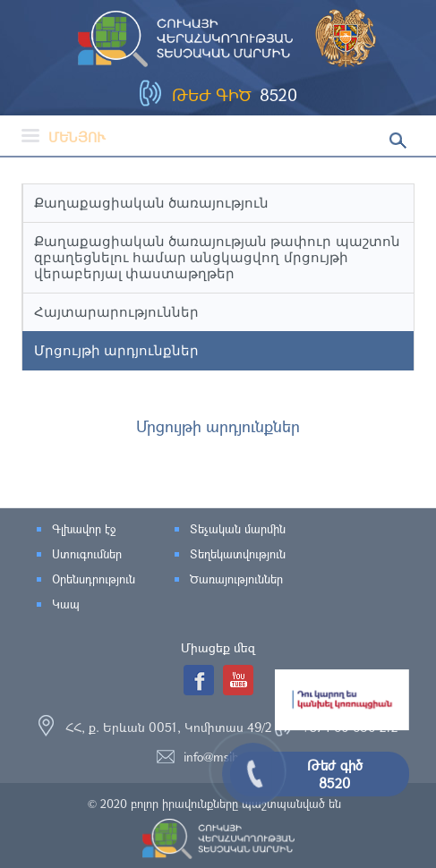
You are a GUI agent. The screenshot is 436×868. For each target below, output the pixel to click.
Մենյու (64, 137)
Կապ (66, 604)
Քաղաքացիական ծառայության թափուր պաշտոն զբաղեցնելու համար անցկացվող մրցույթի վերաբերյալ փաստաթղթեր (217, 257)
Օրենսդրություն (94, 579)
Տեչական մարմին (238, 529)
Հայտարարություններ (116, 312)
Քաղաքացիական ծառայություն (151, 203)
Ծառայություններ (236, 579)
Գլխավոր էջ (84, 529)
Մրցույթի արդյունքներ (116, 350)
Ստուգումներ (87, 554)
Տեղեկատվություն (238, 554)
